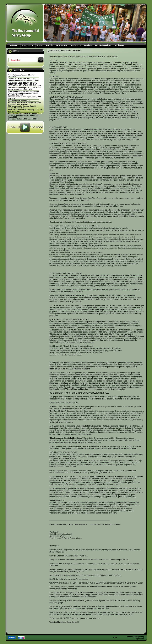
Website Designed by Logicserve (135, 638)
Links (51, 45)
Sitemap (121, 45)
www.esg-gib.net (81, 524)
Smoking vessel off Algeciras (19, 100)
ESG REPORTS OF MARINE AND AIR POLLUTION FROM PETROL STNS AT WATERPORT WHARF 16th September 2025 (25, 84)
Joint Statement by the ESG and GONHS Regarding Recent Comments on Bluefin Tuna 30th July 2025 (23, 93)
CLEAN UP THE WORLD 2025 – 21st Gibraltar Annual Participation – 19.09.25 (23, 79)
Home (15, 45)
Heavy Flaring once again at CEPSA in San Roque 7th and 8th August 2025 (24, 89)
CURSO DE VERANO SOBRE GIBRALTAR (65, 51)
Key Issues (28, 45)
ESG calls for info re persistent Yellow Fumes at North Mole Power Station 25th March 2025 (23, 115)
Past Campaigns (104, 45)
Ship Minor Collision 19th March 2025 (22, 119)
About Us (77, 45)
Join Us (89, 45)
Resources (63, 45)
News (41, 45)
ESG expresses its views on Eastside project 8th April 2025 (22, 107)
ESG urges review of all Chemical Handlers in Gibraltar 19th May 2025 (24, 103)
